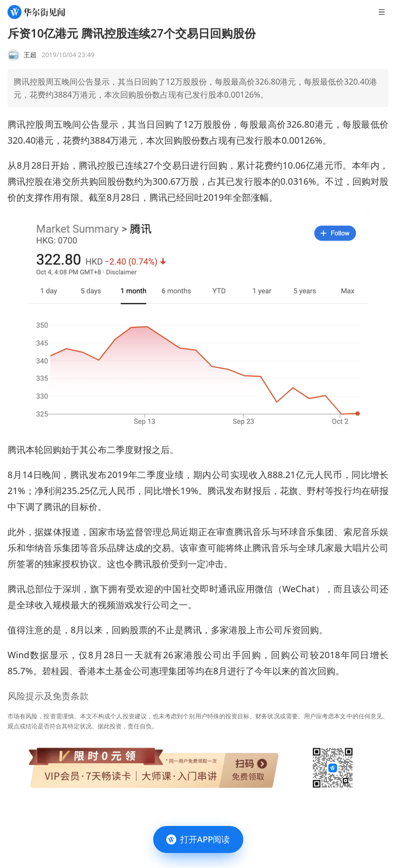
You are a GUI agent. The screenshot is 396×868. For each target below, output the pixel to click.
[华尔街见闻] (36, 12)
